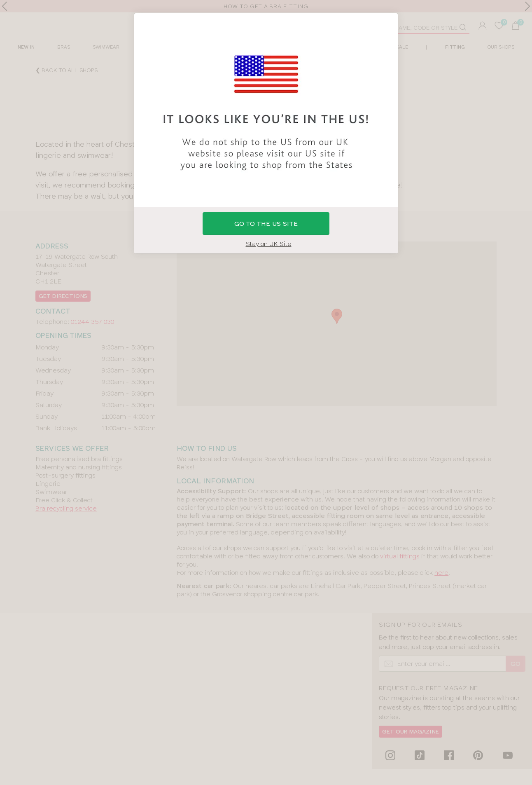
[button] (266, 392)
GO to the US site (266, 224)
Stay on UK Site (269, 244)
